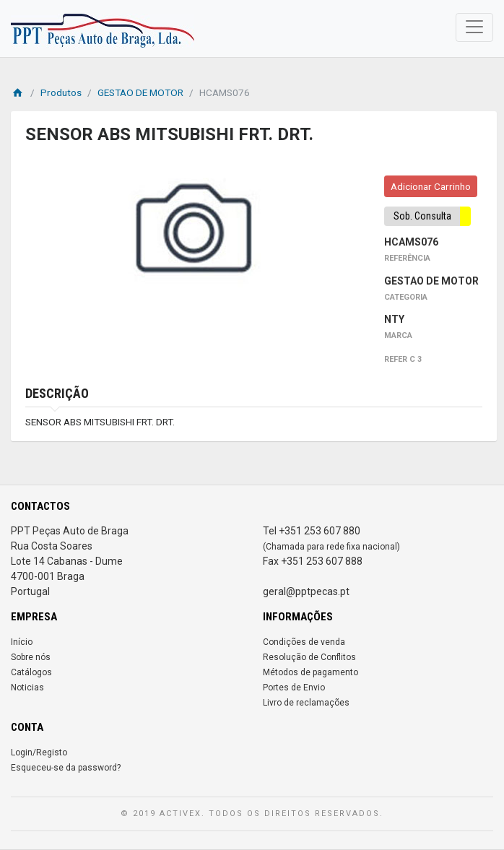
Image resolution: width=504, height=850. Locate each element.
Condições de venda (304, 642)
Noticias (27, 688)
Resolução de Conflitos (309, 657)
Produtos (61, 92)
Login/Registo (39, 753)
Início (22, 642)
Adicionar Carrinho (431, 186)
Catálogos (31, 672)
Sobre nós (31, 657)
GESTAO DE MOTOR (140, 92)
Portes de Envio (294, 688)
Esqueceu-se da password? (66, 768)
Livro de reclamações (306, 703)
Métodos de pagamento (310, 672)
